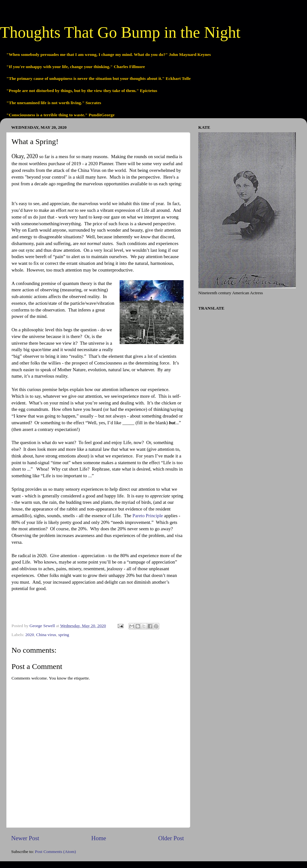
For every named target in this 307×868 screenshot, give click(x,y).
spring (64, 635)
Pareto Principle (148, 516)
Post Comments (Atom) (55, 852)
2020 (30, 635)
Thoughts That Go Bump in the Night (120, 32)
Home (99, 838)
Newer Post (25, 838)
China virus (46, 635)
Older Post (171, 838)
